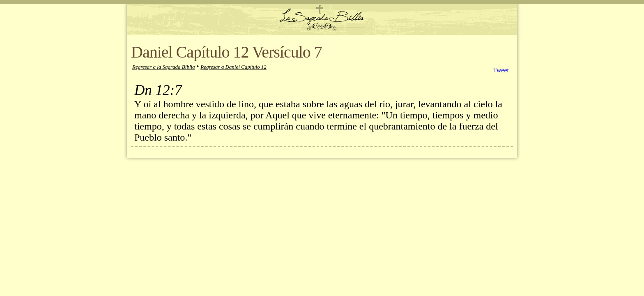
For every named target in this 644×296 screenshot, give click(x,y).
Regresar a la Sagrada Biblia (164, 67)
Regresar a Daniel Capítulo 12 (233, 67)
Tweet (501, 70)
